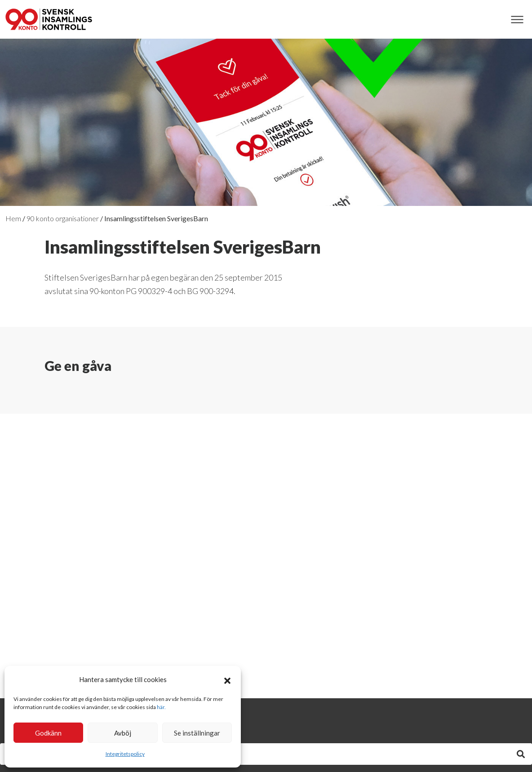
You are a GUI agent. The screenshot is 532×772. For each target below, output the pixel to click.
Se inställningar (197, 733)
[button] (227, 679)
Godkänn (48, 733)
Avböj (123, 733)
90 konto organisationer (63, 218)
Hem (13, 218)
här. (161, 707)
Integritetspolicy (125, 754)
